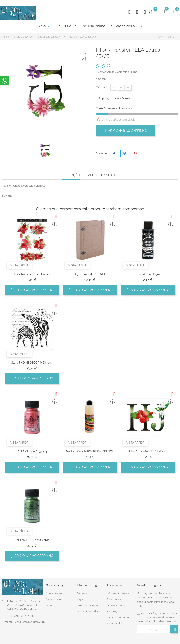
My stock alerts (116, 624)
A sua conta (114, 585)
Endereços (113, 611)
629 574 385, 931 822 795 (19, 616)
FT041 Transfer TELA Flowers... (32, 274)
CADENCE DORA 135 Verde (32, 540)
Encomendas (115, 599)
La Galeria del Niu (126, 26)
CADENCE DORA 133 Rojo (32, 451)
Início (44, 26)
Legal (80, 599)
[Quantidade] (114, 87)
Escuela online (93, 26)
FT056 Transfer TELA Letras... (148, 451)
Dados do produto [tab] (102, 175)
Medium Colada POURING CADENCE (90, 451)
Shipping (103, 98)
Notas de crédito (117, 605)
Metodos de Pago (87, 605)
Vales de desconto (118, 618)
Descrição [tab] (71, 175)
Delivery (82, 593)
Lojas (49, 605)
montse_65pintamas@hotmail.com (25, 622)
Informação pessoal (119, 593)
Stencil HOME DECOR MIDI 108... (32, 363)
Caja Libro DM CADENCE (90, 274)
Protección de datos (89, 611)
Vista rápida (19, 265)
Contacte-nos (54, 593)
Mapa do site (53, 599)
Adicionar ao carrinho (126, 131)
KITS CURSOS (66, 26)
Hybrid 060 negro (148, 274)
